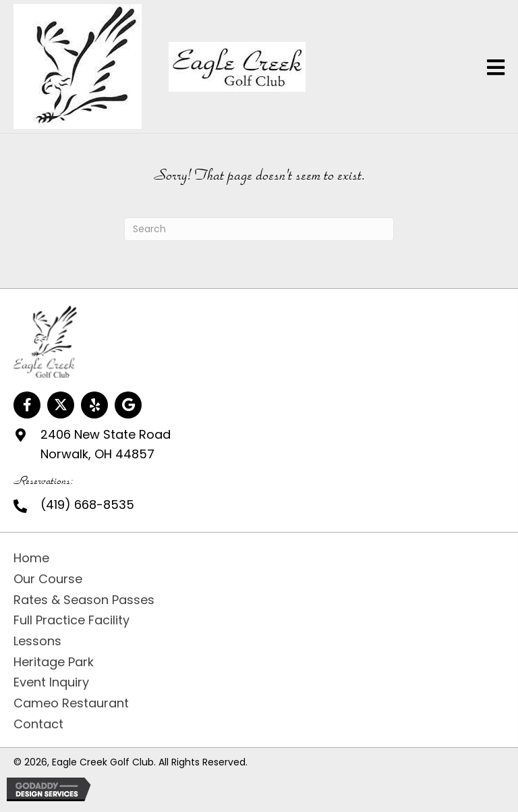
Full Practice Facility (71, 620)
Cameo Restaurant (71, 703)
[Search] (259, 229)
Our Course (48, 579)
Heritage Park (54, 662)
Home (31, 558)
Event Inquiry (51, 682)
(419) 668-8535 (87, 505)
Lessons (37, 641)
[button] (27, 405)
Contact (38, 724)
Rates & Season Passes (84, 600)
